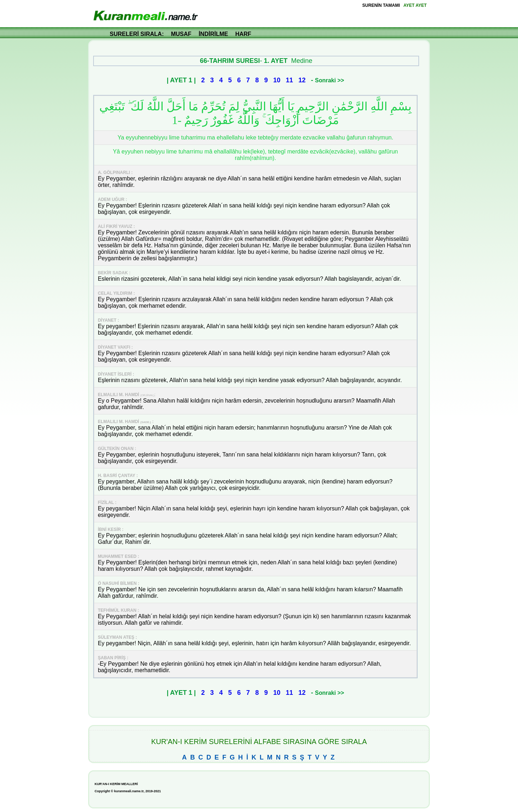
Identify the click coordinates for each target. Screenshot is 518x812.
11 (290, 80)
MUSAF (181, 34)
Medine (302, 61)
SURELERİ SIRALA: (137, 34)
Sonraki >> (330, 80)
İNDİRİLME (213, 34)
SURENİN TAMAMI (381, 5)
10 (277, 80)
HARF (243, 34)
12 (302, 80)
